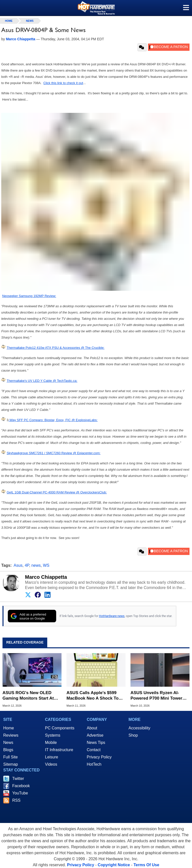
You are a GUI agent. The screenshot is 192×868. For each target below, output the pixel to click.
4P (27, 565)
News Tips (96, 743)
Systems (53, 735)
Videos (51, 764)
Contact (94, 750)
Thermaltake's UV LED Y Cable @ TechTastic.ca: (42, 381)
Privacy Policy (99, 757)
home (9, 21)
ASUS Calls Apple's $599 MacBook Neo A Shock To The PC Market (92, 696)
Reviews (11, 735)
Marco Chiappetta (46, 577)
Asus (18, 565)
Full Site (10, 757)
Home (9, 728)
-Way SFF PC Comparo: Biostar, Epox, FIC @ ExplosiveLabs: (53, 420)
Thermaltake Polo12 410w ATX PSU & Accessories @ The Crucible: (55, 348)
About (92, 728)
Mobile (51, 743)
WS (46, 565)
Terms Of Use (146, 865)
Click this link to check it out (63, 83)
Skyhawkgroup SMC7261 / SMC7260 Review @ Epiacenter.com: (54, 453)
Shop (133, 735)
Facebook (21, 786)
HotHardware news (112, 616)
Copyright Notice (114, 865)
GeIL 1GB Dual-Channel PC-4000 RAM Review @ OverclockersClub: (57, 492)
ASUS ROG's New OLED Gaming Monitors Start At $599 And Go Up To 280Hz (29, 696)
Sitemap (11, 764)
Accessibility (139, 728)
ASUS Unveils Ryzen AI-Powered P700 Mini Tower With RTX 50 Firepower (156, 696)
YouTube (20, 793)
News (30, 21)
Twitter (18, 779)
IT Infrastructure (59, 750)
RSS (16, 800)
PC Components (60, 728)
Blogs (8, 750)
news (36, 565)
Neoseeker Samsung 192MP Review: (29, 296)
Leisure (51, 757)
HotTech (94, 764)
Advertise (95, 735)
